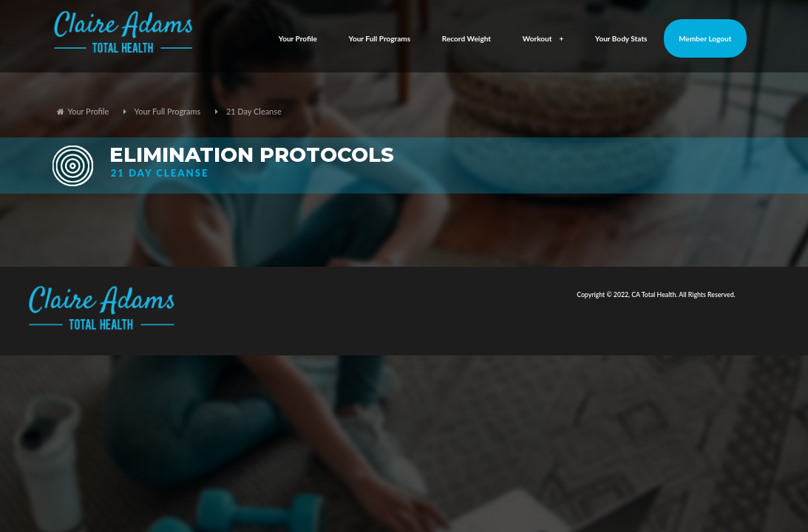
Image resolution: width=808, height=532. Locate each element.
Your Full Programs (380, 38)
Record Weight (466, 38)
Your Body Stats (621, 38)
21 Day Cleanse (254, 111)
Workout (543, 38)
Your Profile (298, 38)
